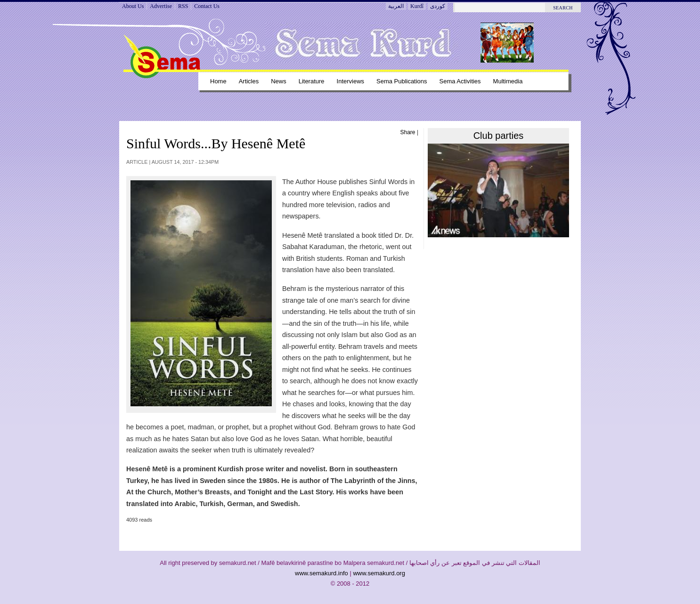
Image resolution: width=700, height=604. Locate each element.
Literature (312, 81)
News (278, 81)
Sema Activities (460, 81)
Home (218, 81)
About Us (133, 6)
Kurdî (417, 6)
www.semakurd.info (322, 573)
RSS (183, 6)
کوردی (438, 6)
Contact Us (207, 6)
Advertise (161, 6)
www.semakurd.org (379, 573)
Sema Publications (402, 81)
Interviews (350, 81)
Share (408, 132)
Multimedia (508, 81)
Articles (249, 81)
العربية (396, 6)
